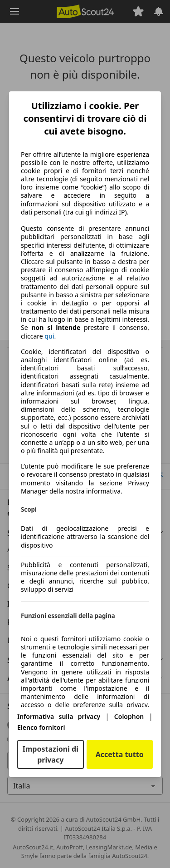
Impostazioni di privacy (51, 754)
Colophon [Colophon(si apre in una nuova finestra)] (129, 716)
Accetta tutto (120, 754)
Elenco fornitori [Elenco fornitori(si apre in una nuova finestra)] (41, 727)
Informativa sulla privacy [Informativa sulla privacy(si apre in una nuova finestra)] (59, 716)
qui (49, 336)
